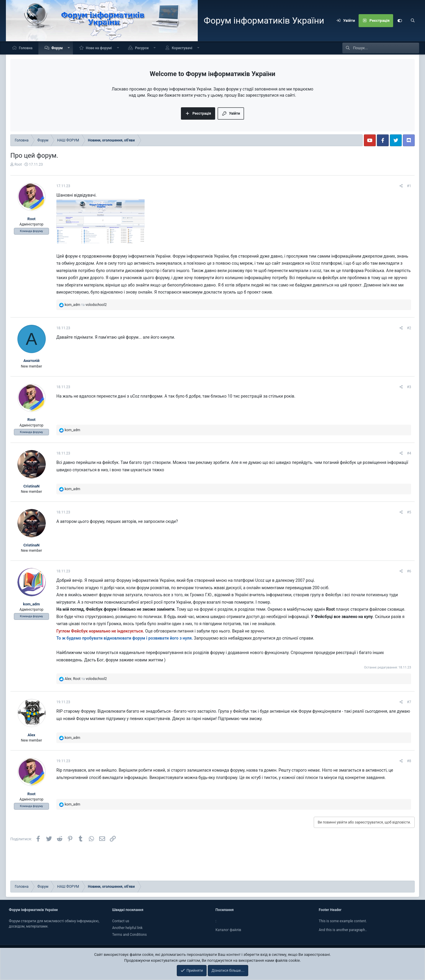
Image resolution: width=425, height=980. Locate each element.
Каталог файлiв (228, 930)
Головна (26, 48)
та (86, 305)
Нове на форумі (99, 48)
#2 (409, 328)
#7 (409, 702)
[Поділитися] (401, 186)
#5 (409, 512)
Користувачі (182, 48)
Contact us (121, 921)
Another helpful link (127, 928)
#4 (409, 453)
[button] (69, 48)
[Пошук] (413, 21)
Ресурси (142, 48)
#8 (409, 761)
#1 (409, 186)
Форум (57, 48)
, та (86, 679)
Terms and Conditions (129, 935)
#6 (409, 571)
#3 (409, 387)
